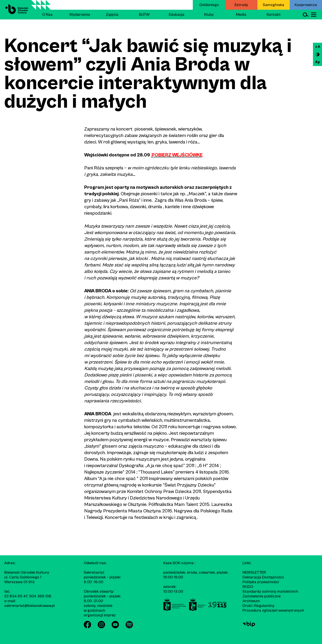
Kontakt (274, 15)
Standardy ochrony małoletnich (270, 591)
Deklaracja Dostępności (263, 577)
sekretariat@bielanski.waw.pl (30, 606)
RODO (248, 587)
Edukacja (177, 15)
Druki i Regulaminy (258, 606)
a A (318, 47)
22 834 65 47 (16, 596)
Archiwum (251, 601)
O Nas (47, 15)
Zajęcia (112, 15)
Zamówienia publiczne (262, 596)
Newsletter (254, 572)
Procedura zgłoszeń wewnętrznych (273, 610)
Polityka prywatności (261, 582)
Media (241, 15)
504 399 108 (40, 596)
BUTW (144, 15)
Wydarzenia (80, 15)
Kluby (209, 15)
